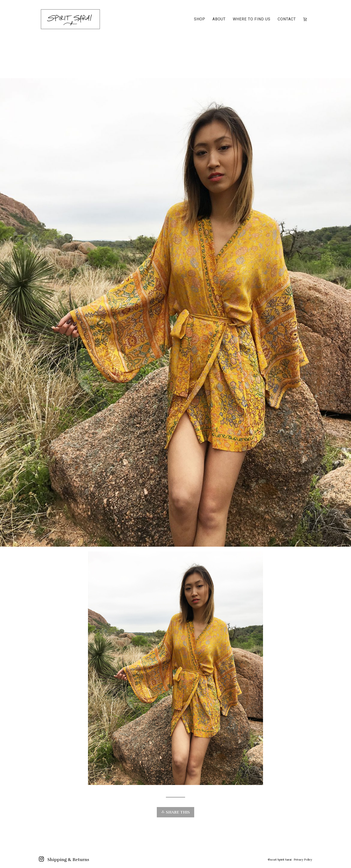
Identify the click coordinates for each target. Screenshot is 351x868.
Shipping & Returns (68, 860)
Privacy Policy (303, 860)
